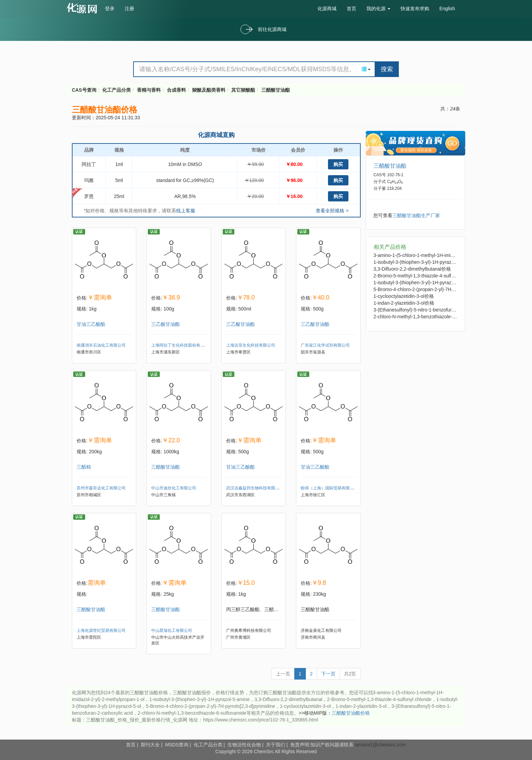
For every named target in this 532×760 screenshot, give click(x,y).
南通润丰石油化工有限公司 (101, 345)
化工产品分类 (116, 90)
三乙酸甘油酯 (166, 324)
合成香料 (176, 90)
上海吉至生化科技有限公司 (251, 345)
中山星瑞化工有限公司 (172, 630)
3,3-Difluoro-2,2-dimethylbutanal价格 (412, 269)
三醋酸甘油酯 (276, 90)
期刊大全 (150, 745)
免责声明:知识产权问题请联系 (323, 745)
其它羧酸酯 (243, 90)
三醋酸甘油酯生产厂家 (416, 215)
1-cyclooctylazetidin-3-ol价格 (404, 296)
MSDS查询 (177, 745)
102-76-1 (395, 175)
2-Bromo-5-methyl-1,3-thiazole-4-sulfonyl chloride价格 (431, 276)
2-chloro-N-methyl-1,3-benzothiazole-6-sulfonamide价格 (433, 317)
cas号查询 (83, 8)
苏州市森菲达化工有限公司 (101, 488)
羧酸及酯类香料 (209, 90)
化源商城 (327, 9)
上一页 (283, 674)
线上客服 (186, 211)
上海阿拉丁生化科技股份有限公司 (182, 345)
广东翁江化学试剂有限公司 (325, 345)
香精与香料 (149, 90)
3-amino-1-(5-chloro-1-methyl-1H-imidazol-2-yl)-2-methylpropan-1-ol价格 (450, 255)
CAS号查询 (84, 90)
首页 (351, 9)
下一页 (328, 674)
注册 (129, 9)
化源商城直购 (216, 135)
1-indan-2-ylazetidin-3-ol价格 (404, 303)
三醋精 (84, 467)
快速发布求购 (415, 9)
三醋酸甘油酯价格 (351, 713)
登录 (110, 9)
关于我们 (276, 745)
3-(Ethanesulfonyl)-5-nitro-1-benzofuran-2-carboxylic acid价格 (439, 310)
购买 (338, 164)
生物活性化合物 (244, 745)
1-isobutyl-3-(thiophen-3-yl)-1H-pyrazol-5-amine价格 (429, 262)
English (447, 9)
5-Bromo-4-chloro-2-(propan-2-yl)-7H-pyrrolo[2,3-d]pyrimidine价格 (443, 289)
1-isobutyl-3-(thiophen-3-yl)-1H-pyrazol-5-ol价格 (424, 283)
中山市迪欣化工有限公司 (174, 488)
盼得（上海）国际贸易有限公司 (329, 488)
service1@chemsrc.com (380, 745)
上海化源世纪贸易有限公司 (101, 630)
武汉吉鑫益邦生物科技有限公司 (255, 488)
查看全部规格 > (332, 211)
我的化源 (378, 9)
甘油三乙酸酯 (91, 324)
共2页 (350, 674)
